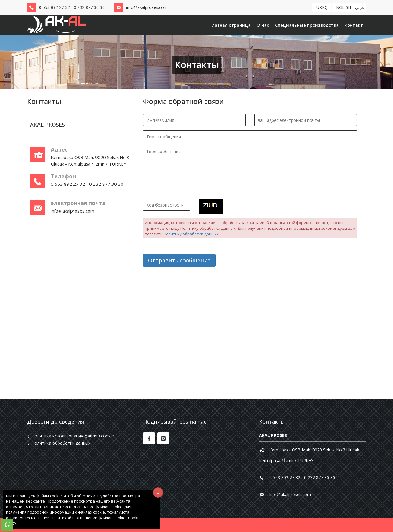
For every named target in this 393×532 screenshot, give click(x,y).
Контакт (354, 25)
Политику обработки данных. (192, 234)
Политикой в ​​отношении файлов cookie (88, 518)
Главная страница (230, 25)
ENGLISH (342, 7)
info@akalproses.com (147, 7)
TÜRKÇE (322, 7)
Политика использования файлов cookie (73, 436)
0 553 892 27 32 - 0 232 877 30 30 (72, 7)
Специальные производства (307, 25)
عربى (360, 7)
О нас (263, 25)
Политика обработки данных (61, 443)
